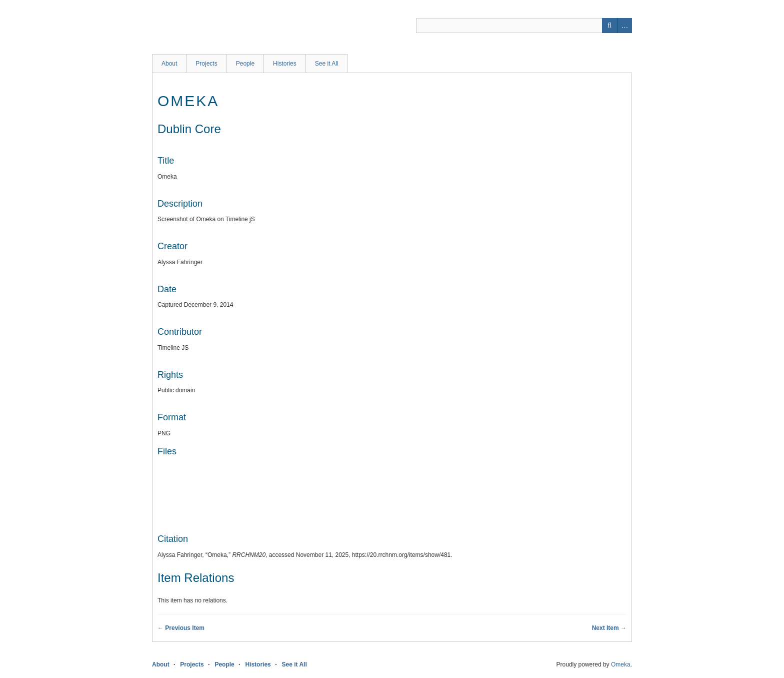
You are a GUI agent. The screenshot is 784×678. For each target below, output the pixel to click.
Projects (206, 64)
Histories (285, 64)
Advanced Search (624, 26)
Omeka (621, 664)
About (169, 64)
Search (609, 26)
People (245, 64)
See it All (327, 64)
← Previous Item (181, 628)
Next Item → (609, 628)
